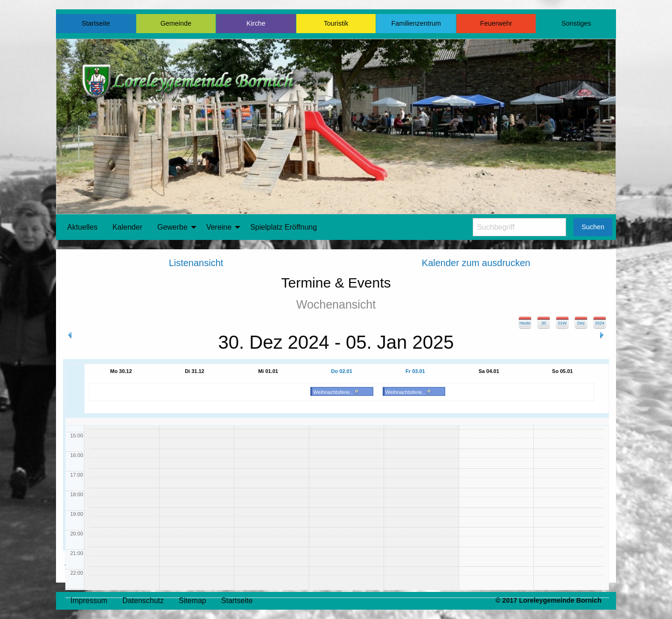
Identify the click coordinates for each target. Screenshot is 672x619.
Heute (525, 323)
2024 (600, 323)
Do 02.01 (342, 371)
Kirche (256, 23)
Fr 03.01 (415, 371)
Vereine (219, 227)
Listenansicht (196, 263)
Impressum (89, 601)
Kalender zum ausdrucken (476, 263)
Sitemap (192, 601)
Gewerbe (172, 227)
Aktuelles (82, 227)
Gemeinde (176, 23)
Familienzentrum (416, 23)
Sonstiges (576, 23)
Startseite (96, 23)
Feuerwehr (496, 23)
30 (544, 323)
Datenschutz (143, 601)
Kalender (127, 227)
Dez (581, 323)
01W (563, 323)
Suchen (593, 227)
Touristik (336, 23)
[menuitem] (82, 227)
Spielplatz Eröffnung (283, 227)
